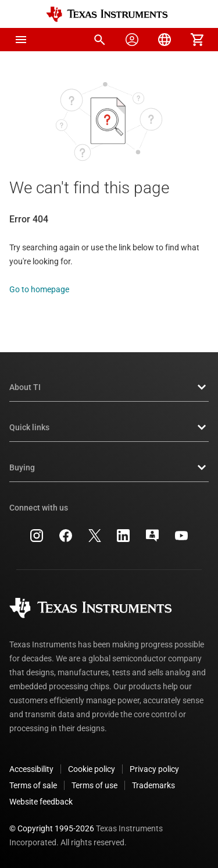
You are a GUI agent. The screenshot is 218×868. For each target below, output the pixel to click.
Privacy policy (154, 769)
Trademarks (153, 785)
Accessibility (31, 769)
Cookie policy (92, 769)
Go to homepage (39, 289)
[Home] (107, 14)
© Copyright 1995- (52, 828)
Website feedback (41, 802)
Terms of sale (33, 785)
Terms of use (94, 785)
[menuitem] (99, 40)
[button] (21, 40)
